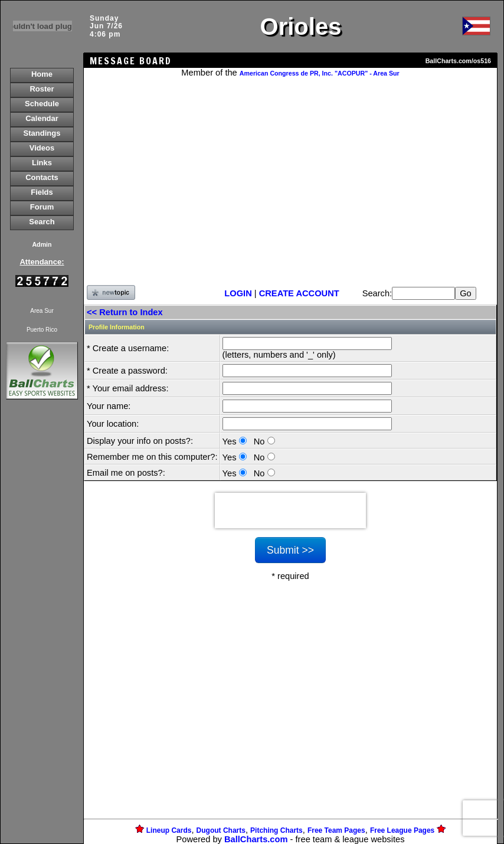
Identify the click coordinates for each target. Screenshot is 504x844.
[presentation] (290, 511)
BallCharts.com (256, 839)
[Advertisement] (42, 606)
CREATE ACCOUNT (299, 293)
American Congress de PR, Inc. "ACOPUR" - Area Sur (320, 73)
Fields (42, 192)
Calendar (42, 118)
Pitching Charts (276, 830)
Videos (42, 148)
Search (42, 222)
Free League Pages (402, 830)
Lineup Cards (169, 830)
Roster (42, 89)
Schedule (42, 104)
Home (42, 74)
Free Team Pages (336, 830)
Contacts (42, 177)
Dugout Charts (221, 830)
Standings (42, 133)
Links (42, 163)
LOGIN (238, 293)
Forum (42, 207)
